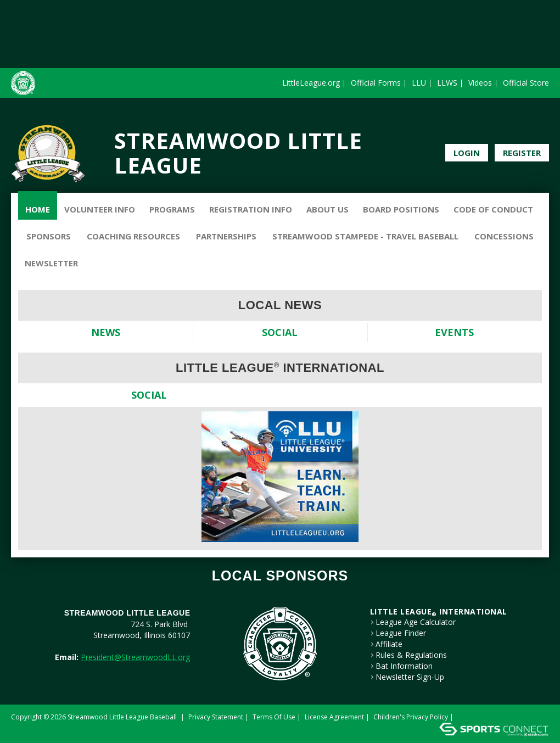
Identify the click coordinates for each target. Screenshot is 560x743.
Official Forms (376, 83)
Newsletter (51, 263)
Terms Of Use (274, 717)
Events (454, 332)
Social (280, 332)
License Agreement (334, 717)
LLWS (447, 83)
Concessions (504, 236)
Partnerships (226, 236)
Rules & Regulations (411, 655)
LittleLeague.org (311, 83)
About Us (327, 209)
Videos (480, 83)
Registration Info (251, 209)
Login (467, 153)
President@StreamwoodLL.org (135, 657)
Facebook (527, 126)
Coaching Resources (133, 236)
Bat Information (404, 666)
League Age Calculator (416, 622)
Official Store (526, 83)
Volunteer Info (100, 209)
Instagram (542, 126)
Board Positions (401, 209)
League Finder (401, 633)
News (106, 332)
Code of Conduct (493, 209)
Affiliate (389, 644)
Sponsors (49, 236)
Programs (172, 209)
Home (38, 209)
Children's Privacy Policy (411, 717)
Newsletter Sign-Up (410, 677)
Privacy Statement (216, 717)
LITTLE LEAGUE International (439, 611)
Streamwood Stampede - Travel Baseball (365, 236)
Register (522, 153)
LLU (419, 83)
